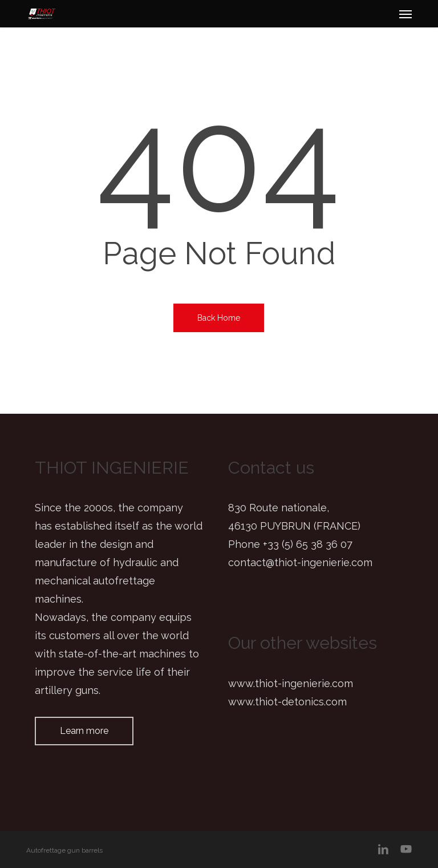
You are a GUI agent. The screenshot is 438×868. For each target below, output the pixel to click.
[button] (405, 14)
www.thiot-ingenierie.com (291, 683)
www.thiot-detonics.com (287, 702)
